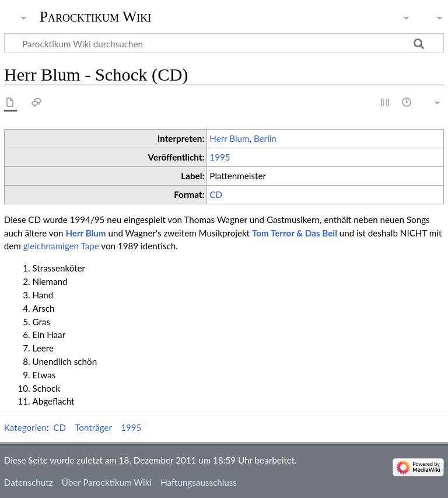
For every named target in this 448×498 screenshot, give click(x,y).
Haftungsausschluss (199, 482)
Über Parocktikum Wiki (107, 482)
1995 (220, 157)
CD (216, 194)
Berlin (265, 138)
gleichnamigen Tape (61, 246)
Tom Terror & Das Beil (295, 233)
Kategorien (25, 427)
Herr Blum (229, 138)
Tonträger (93, 427)
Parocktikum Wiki (96, 16)
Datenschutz (29, 482)
